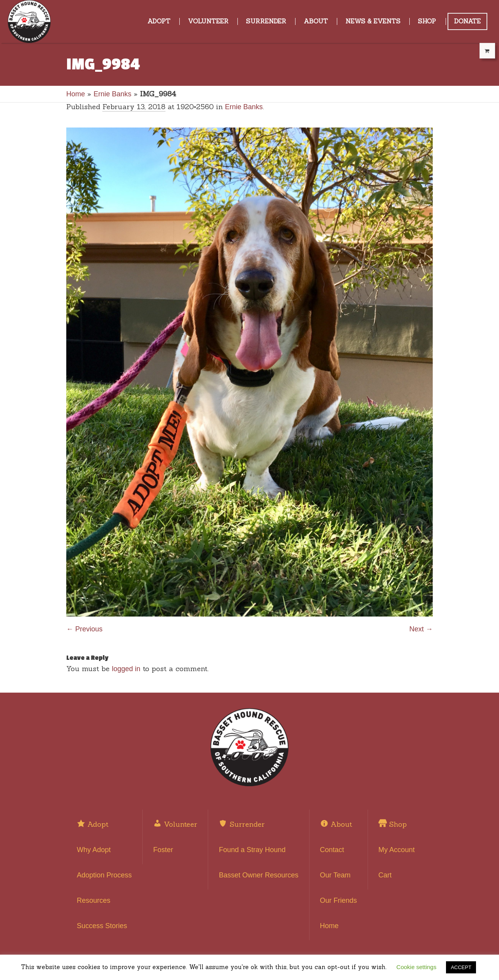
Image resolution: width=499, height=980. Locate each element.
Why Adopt (94, 850)
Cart (385, 875)
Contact (332, 850)
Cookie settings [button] (417, 967)
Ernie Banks (112, 94)
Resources (94, 900)
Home (76, 94)
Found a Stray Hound (252, 850)
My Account (397, 850)
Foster (163, 850)
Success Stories (102, 926)
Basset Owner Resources (258, 875)
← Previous (84, 629)
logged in (126, 669)
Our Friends (339, 900)
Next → (421, 629)
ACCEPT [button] (461, 967)
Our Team (335, 875)
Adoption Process (104, 875)
